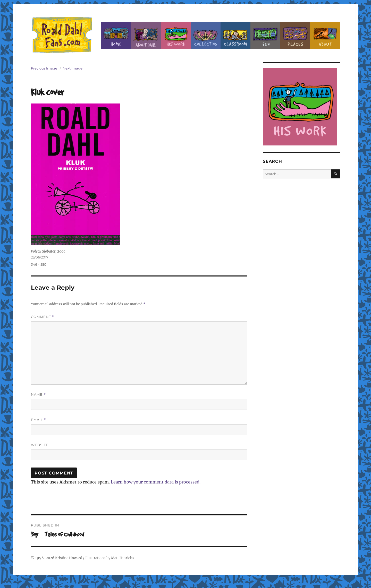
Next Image (73, 68)
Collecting (206, 36)
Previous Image (44, 68)
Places (295, 36)
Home (116, 36)
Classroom (235, 36)
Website (40, 445)
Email (39, 420)
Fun (265, 36)
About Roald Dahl (146, 36)
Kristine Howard (69, 558)
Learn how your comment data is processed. (156, 482)
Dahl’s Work (176, 36)
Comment (43, 317)
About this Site (325, 36)
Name (38, 395)
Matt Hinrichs (123, 558)
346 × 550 (39, 264)
